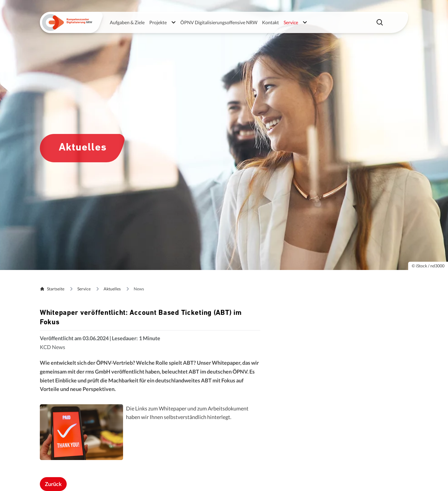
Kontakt (270, 22)
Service (84, 289)
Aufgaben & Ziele (127, 22)
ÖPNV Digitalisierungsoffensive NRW (219, 22)
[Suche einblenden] (380, 22)
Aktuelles (112, 289)
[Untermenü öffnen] (174, 22)
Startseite (52, 289)
